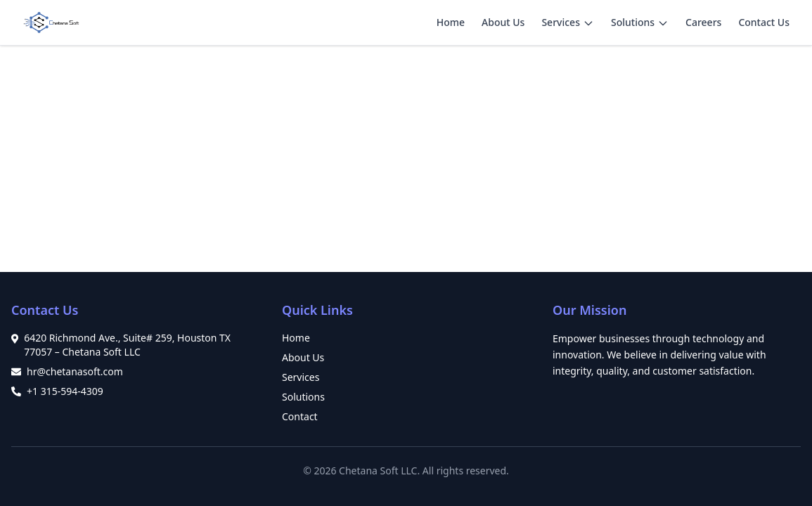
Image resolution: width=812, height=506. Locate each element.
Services (561, 22)
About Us (503, 22)
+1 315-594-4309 (65, 391)
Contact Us (764, 22)
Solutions (633, 22)
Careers (703, 22)
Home (451, 22)
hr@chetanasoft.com (75, 371)
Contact (300, 416)
